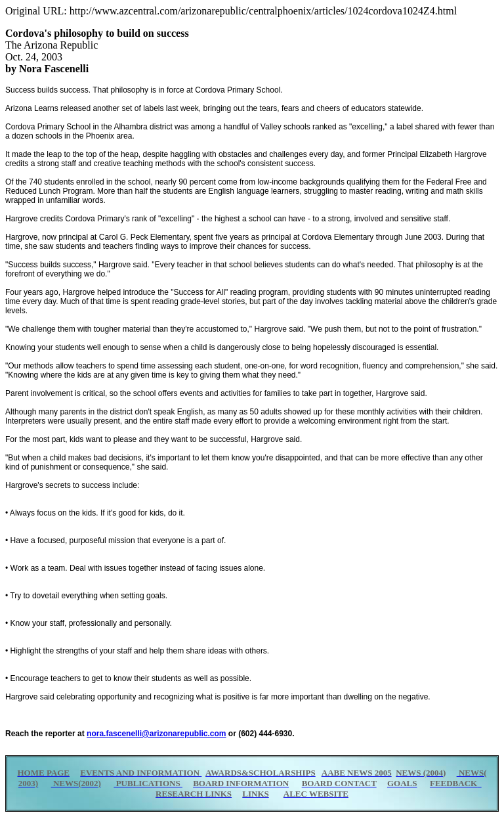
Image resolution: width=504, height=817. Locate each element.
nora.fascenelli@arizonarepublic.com (156, 734)
